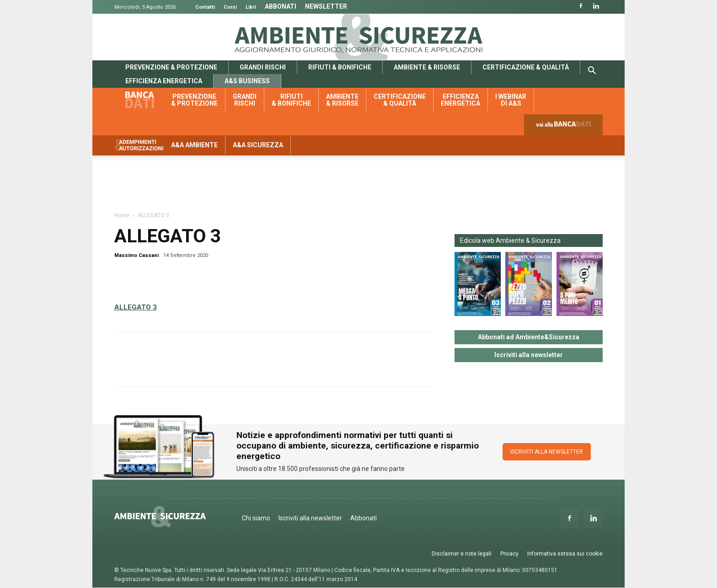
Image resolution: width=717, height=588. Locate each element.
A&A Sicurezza (258, 145)
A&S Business (247, 81)
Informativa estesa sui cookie (565, 554)
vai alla (565, 127)
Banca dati (144, 100)
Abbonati (281, 6)
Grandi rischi (263, 67)
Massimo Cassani (136, 255)
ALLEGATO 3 (136, 307)
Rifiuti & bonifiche (340, 67)
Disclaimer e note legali (462, 554)
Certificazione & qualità (526, 67)
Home (122, 215)
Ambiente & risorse (427, 67)
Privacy (509, 554)
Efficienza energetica (164, 81)
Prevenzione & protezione (171, 67)
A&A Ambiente (194, 145)
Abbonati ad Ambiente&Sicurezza (529, 337)
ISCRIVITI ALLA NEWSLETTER (547, 452)
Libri (251, 7)
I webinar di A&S (511, 100)
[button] (592, 72)
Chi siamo (256, 518)
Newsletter (326, 6)
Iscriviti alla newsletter (529, 355)
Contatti (205, 7)
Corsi (230, 7)
